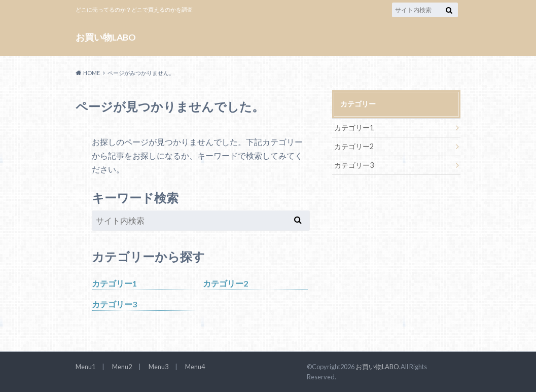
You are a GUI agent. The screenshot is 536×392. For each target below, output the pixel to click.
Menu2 (122, 367)
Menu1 (85, 367)
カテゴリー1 (114, 283)
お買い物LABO (106, 37)
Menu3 (158, 367)
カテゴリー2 (225, 283)
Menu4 (195, 367)
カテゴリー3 (114, 304)
